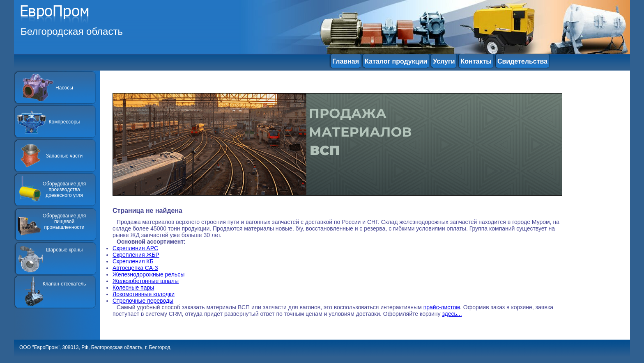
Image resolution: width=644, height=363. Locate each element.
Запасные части (64, 156)
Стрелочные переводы (143, 301)
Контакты (476, 61)
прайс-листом (442, 307)
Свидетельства (522, 61)
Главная (346, 61)
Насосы (64, 88)
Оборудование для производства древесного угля (64, 189)
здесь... (452, 314)
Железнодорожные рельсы (148, 274)
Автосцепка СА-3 (135, 268)
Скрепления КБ (133, 261)
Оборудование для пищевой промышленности (64, 221)
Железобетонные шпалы (146, 281)
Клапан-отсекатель (64, 284)
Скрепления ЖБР (136, 255)
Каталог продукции (396, 61)
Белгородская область (72, 31)
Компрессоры (64, 122)
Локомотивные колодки (144, 294)
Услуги (444, 61)
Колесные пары (133, 288)
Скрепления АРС (135, 248)
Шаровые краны (64, 250)
